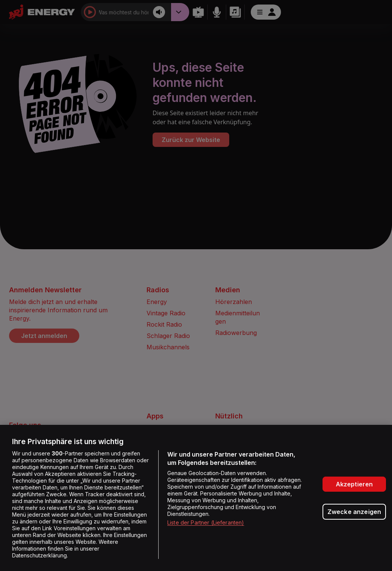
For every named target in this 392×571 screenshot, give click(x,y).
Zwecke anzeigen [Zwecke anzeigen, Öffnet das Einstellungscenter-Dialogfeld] (354, 512)
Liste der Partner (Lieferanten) (206, 522)
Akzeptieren (354, 484)
